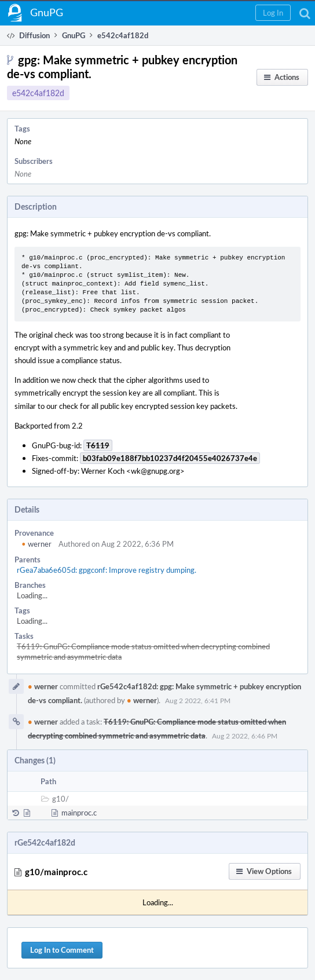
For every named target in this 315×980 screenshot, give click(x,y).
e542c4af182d (38, 93)
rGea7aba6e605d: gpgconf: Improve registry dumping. (107, 570)
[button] (273, 13)
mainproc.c (79, 813)
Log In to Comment (62, 950)
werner (36, 544)
